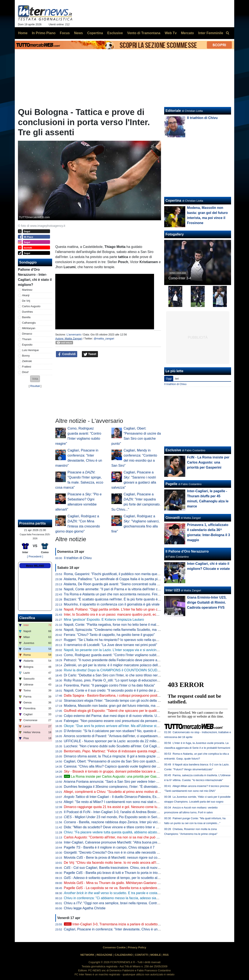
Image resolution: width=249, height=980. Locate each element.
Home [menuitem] (23, 33)
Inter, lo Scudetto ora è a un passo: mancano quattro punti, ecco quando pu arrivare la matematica (137, 614)
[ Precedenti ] (35, 556)
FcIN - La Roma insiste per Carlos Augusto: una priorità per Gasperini (208, 462)
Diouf (25, 372)
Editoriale (173, 111)
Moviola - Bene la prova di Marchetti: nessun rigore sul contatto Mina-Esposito (126, 858)
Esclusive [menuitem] (115, 33)
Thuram (27, 339)
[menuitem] (227, 33)
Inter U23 (173, 590)
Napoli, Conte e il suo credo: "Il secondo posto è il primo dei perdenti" (116, 690)
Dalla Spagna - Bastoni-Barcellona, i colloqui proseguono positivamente (118, 695)
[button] (35, 379)
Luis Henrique (30, 350)
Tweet (90, 354)
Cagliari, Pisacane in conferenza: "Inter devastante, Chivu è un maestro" (118, 929)
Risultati (35, 386)
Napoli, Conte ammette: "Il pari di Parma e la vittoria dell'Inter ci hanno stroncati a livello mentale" (136, 589)
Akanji (26, 295)
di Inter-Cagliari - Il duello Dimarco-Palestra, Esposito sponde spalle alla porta (133, 797)
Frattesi (27, 367)
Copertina (173, 201)
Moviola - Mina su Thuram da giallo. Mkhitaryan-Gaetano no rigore (117, 883)
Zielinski (27, 361)
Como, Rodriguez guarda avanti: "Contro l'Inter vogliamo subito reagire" (117, 655)
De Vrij (26, 301)
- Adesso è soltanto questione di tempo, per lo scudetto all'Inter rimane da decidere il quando (137, 878)
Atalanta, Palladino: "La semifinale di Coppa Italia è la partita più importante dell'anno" (128, 579)
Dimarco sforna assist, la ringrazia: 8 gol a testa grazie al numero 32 (120, 756)
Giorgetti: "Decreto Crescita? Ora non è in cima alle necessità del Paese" (118, 852)
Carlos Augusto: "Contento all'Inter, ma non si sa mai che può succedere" (119, 837)
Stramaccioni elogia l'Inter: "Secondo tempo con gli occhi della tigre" (115, 701)
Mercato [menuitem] (187, 33)
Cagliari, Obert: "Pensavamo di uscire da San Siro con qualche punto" (116, 761)
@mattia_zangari (104, 339)
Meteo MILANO (35, 566)
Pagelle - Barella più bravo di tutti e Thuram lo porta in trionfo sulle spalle (122, 873)
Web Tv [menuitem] (171, 33)
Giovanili (173, 518)
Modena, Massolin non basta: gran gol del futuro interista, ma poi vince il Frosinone (126, 706)
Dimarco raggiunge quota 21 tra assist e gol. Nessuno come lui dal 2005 (118, 807)
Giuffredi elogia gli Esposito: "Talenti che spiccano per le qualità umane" (117, 711)
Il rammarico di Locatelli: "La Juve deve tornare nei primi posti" (111, 645)
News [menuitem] (78, 33)
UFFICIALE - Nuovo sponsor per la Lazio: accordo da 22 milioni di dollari (118, 741)
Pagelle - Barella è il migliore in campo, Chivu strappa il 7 (109, 847)
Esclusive (173, 450)
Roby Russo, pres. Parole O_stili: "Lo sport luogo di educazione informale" (119, 680)
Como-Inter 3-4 (180, 278)
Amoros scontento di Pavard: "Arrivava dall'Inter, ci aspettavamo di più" (117, 736)
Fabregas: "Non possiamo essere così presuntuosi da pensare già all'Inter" (120, 721)
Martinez (27, 290)
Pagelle (171, 484)
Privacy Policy (137, 947)
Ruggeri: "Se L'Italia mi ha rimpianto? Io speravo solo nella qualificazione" (119, 640)
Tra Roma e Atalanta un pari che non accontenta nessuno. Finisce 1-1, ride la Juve (126, 594)
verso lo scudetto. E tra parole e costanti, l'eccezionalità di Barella (131, 893)
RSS (166, 955)
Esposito (27, 345)
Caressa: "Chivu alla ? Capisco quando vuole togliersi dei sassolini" (118, 766)
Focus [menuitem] (65, 33)
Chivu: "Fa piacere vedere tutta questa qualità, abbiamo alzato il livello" (117, 832)
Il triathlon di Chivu (78, 558)
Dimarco (27, 334)
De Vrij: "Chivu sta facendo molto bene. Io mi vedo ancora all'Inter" (114, 863)
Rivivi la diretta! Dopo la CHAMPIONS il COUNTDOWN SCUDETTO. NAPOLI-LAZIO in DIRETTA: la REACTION (148, 670)
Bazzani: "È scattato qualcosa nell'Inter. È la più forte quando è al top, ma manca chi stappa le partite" (140, 599)
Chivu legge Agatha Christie (85, 908)
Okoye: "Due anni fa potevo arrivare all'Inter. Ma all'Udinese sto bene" (116, 726)
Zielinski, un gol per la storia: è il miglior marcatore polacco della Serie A (118, 665)
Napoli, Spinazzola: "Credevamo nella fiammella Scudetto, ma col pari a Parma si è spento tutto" (136, 630)
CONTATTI (141, 955)
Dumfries (28, 312)
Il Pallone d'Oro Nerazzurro (187, 551)
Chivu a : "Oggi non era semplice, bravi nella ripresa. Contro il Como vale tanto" (126, 903)
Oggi (169, 379)
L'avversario (74, 335)
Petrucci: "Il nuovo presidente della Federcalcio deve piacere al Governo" (118, 660)
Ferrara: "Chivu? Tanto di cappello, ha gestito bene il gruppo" (109, 635)
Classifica (27, 618)
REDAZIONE (105, 955)
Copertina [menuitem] (95, 33)
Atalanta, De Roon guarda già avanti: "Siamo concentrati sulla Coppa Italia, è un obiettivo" (131, 584)
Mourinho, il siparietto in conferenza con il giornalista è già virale (112, 604)
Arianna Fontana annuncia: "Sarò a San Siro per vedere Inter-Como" (115, 782)
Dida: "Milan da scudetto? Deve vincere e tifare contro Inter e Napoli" (115, 827)
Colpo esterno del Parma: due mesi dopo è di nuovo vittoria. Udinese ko (118, 716)
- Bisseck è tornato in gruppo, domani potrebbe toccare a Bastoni (116, 771)
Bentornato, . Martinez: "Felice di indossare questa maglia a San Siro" (120, 751)
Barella (26, 317)
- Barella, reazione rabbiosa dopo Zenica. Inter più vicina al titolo (118, 822)
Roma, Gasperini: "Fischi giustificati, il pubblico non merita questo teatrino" (120, 574)
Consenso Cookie (114, 947)
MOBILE (156, 955)
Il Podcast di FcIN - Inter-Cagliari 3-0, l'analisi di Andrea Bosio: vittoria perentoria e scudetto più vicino (140, 812)
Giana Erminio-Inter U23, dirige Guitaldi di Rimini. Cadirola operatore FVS (207, 602)
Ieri (177, 379)
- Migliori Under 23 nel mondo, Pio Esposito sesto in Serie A (113, 817)
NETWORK (87, 955)
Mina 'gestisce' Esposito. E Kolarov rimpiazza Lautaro (104, 620)
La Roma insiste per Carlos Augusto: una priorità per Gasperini (114, 777)
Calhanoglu (29, 323)
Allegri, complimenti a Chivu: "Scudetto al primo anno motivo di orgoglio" (118, 792)
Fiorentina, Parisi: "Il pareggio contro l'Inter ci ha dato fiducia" (110, 685)
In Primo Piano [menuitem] (44, 33)
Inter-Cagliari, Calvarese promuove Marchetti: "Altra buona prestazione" (118, 842)
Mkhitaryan (29, 328)
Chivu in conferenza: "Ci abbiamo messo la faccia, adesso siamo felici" (117, 898)
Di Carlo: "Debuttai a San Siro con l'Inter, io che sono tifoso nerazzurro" (117, 675)
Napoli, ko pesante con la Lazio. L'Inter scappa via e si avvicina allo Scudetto (121, 650)
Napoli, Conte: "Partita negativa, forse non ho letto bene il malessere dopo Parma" (125, 625)
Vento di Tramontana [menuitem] (144, 33)
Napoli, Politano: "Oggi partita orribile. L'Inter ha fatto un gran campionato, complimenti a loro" (134, 609)
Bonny (26, 356)
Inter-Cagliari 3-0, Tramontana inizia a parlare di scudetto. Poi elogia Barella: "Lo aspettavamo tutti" (142, 924)
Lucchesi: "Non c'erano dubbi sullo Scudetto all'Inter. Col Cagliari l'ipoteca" (120, 746)
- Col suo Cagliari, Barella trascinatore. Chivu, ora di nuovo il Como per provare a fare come (140, 868)
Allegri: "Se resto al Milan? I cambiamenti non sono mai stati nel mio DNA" (119, 802)
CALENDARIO (124, 955)
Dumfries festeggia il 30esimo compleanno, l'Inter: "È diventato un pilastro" (120, 787)
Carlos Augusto (31, 306)
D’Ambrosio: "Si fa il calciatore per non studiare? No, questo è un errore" (118, 731)
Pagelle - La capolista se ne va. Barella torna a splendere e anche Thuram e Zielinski (131, 888)
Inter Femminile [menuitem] (211, 33)
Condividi (67, 354)
